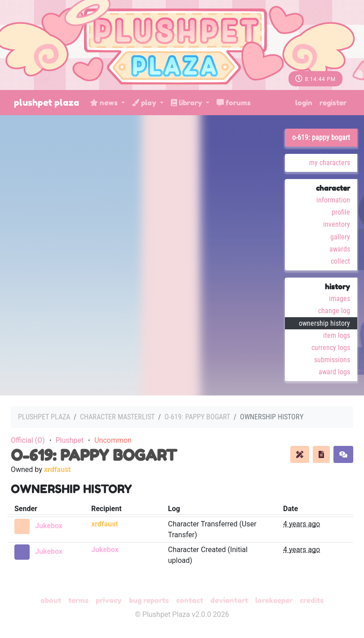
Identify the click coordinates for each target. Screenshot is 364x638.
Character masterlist (117, 417)
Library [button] (187, 103)
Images (340, 299)
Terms (78, 600)
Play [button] (145, 103)
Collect (340, 261)
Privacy (109, 600)
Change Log (334, 311)
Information (333, 200)
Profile (341, 212)
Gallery (340, 237)
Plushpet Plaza (47, 103)
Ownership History (324, 323)
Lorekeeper (274, 600)
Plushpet (69, 440)
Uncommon (113, 440)
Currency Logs (331, 348)
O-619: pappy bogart (321, 137)
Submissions (332, 360)
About (51, 600)
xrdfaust (58, 470)
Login (304, 103)
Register (333, 103)
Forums (234, 103)
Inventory (337, 224)
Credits (312, 600)
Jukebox (49, 526)
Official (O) (28, 440)
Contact (190, 600)
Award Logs (334, 372)
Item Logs (337, 335)
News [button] (105, 103)
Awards (340, 249)
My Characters (330, 163)
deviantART (229, 600)
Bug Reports (149, 600)
